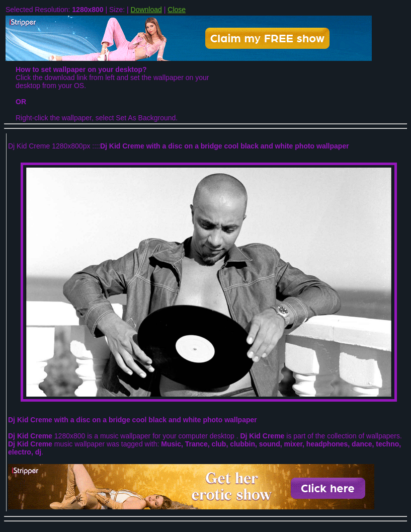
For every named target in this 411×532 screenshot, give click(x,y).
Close (177, 10)
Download (146, 10)
